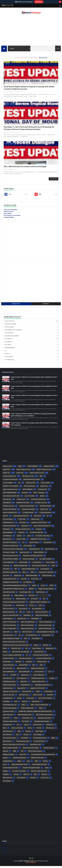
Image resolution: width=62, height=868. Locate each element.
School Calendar (37, 650)
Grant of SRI (6, 634)
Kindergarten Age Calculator (42, 723)
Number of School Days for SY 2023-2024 (14, 644)
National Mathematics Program (32, 481)
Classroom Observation (41, 614)
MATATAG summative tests (10, 574)
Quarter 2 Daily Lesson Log (23, 471)
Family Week (6, 703)
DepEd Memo (27, 617)
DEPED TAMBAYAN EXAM (10, 494)
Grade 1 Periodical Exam (10, 624)
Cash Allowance (45, 571)
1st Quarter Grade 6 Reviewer (41, 657)
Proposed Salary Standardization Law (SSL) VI (15, 587)
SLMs (29, 538)
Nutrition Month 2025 (35, 746)
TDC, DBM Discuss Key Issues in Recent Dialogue (25, 168)
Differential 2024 (27, 693)
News (26, 640)
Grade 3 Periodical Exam (10, 627)
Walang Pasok (50, 650)
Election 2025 (30, 700)
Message (28, 733)
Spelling (5, 773)
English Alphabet (19, 597)
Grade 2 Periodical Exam (46, 624)
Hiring (16, 720)
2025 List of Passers (9, 660)
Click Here (39, 2)
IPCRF (53, 567)
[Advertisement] (31, 31)
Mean (19, 733)
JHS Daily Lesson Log (28, 478)
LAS (18, 726)
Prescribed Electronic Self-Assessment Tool (43, 756)
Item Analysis (26, 723)
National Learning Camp (23, 743)
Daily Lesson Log (10, 323)
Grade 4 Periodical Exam (27, 627)
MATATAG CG (50, 726)
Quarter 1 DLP (44, 511)
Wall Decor (45, 776)
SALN (28, 763)
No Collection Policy (39, 743)
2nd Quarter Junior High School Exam (33, 557)
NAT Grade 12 (9, 344)
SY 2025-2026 (22, 521)
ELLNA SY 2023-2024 (9, 697)
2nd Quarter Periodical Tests (44, 660)
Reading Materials (8, 534)
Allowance (18, 663)
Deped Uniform (21, 690)
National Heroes (7, 743)
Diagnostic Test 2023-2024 (37, 690)
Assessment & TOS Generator (12, 217)
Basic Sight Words (37, 610)
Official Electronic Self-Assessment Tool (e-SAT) (16, 647)
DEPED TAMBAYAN (28, 491)
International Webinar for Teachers (46, 634)
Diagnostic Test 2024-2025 (10, 693)
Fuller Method (35, 620)
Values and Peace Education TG (42, 528)
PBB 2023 (6, 753)
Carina (29, 614)
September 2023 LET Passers (39, 524)
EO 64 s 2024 (35, 581)
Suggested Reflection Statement (38, 604)
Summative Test (42, 491)
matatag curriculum (49, 468)
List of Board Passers (31, 637)
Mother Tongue (39, 733)
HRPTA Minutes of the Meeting (14, 332)
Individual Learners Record (10, 723)
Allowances (29, 663)
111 (27, 657)
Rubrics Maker (8, 215)
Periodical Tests (21, 501)
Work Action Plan (8, 779)
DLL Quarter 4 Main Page (36, 534)
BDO (34, 667)
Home (4, 848)
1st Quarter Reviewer (28, 514)
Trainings (16, 776)
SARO (36, 763)
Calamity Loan (25, 677)
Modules (19, 538)
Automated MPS (23, 667)
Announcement (23, 610)
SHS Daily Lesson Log (41, 504)
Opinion (36, 647)
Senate (47, 770)
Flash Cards (32, 597)
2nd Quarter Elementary (9, 528)
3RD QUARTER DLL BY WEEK (10, 561)
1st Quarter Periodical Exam (10, 481)
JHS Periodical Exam (9, 564)
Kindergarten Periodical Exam (11, 584)
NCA (17, 736)
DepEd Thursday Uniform (39, 683)
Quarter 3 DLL (20, 475)
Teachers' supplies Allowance (39, 773)
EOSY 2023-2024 (24, 697)
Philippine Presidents (9, 756)
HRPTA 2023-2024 (9, 329)
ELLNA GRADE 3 (49, 693)
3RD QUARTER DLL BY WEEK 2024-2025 (13, 591)
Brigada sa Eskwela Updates (46, 591)
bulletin (34, 587)
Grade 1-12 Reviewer (39, 494)
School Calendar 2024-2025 (10, 770)
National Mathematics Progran (11, 640)
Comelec (52, 680)
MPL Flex (39, 730)
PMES (32, 574)
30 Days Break (7, 663)
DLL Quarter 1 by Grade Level (11, 547)
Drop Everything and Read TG (21, 518)
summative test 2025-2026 (46, 574)
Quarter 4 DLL (44, 488)
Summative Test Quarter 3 (10, 544)
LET (20, 637)
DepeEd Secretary (8, 690)
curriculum (33, 779)
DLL (19, 485)
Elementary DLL (7, 541)
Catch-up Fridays (45, 485)
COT (50, 673)
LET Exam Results (8, 521)
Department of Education (23, 504)
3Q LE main (6, 567)
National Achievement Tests (11, 557)
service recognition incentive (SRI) (12, 657)
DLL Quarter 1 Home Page (42, 538)
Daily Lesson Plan (31, 485)
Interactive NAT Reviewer (12, 338)
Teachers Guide (7, 607)
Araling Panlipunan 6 (9, 667)
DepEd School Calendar (42, 617)
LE (48, 518)
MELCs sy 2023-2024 (17, 730)
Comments (46, 306)
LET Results (22, 524)
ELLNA (38, 693)
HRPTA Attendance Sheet (25, 717)
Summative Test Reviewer (19, 773)
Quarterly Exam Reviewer (20, 760)
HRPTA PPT (6, 720)
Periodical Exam (23, 564)
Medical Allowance (21, 601)
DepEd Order (6, 597)
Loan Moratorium (46, 637)
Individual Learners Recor (45, 720)
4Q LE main (6, 577)
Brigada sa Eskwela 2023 (21, 567)
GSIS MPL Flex (36, 703)
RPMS (5, 650)
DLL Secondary (28, 547)
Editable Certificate (11, 326)
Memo (24, 574)
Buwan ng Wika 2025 (24, 673)
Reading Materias (10, 350)
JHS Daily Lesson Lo (8, 637)
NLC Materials (25, 740)
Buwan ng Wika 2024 (8, 673)
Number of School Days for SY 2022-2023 (14, 746)
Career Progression (39, 677)
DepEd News (24, 683)
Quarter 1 (6, 760)
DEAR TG (5, 518)
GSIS (16, 703)
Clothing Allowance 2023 (38, 680)
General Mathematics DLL (10, 707)
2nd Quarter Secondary (25, 660)
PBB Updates (6, 531)
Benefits (42, 498)
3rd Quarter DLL (48, 544)
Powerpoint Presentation (28, 511)
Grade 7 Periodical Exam (10, 630)
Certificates (21, 534)
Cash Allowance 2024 (9, 594)
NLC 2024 (26, 736)
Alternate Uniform (42, 663)
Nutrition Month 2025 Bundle (10, 750)
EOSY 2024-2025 (38, 697)
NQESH (53, 740)
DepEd (7, 64)
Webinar (5, 654)
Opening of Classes (49, 750)
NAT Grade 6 (8, 347)
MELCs (5, 730)
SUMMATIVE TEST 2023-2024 (38, 541)
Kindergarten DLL (8, 726)
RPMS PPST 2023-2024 (37, 760)
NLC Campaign (37, 736)
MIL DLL (30, 730)
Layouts (26, 726)
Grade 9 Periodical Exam (45, 630)
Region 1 (20, 763)
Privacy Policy (6, 854)
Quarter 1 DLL (7, 475)
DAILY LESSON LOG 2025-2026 (11, 498)
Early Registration (8, 700)
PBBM (15, 753)
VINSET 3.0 (8, 356)
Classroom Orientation (29, 561)
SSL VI (5, 766)
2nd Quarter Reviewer (46, 508)
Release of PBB (21, 541)
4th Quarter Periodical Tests (23, 531)
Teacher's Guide (34, 544)
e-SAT (40, 607)
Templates (6, 776)
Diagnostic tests (22, 620)
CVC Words (13, 677)
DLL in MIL (24, 581)
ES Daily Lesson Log (8, 508)
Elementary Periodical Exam (39, 567)
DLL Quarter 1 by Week (9, 554)
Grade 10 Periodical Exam (28, 624)
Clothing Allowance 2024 (10, 581)
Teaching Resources (34, 551)
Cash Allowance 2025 (25, 594)
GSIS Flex (25, 703)
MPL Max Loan (50, 730)
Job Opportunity (37, 564)
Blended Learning (22, 670)
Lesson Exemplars (8, 485)
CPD (21, 614)
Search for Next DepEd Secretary (31, 770)
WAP (36, 776)
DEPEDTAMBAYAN (33, 468)
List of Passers (7, 601)
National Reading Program (29, 571)
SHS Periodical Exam (29, 488)
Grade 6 (41, 710)
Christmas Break (7, 680)
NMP (41, 478)
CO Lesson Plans (39, 673)
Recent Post (16, 306)
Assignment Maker (9, 219)
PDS (22, 753)
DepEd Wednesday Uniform (42, 687)
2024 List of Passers (9, 610)
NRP (16, 571)
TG (6, 353)
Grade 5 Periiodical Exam (10, 710)
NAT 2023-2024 (7, 736)
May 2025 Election (8, 733)
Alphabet (31, 591)
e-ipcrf (43, 587)
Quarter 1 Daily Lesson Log (44, 471)
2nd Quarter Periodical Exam (27, 508)
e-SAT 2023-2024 (9, 359)
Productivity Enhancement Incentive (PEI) (14, 604)
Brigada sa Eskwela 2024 (38, 670)
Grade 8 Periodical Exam (27, 630)
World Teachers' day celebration (21, 654)
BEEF (41, 667)
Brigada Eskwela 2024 (9, 614)
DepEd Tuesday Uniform (9, 687)
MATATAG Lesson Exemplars (11, 488)
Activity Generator (9, 213)
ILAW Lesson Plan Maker (10, 211)
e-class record (45, 779)
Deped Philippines (8, 620)
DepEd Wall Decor (25, 687)
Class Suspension (22, 680)
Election (19, 700)
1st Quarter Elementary (45, 514)
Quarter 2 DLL (7, 471)
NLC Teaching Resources (40, 740)
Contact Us (5, 850)
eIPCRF (51, 587)
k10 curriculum (9, 361)
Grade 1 (24, 707)
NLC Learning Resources (10, 740)
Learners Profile (37, 726)
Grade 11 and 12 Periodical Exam (39, 707)
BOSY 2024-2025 (8, 670)
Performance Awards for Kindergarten (13, 551)
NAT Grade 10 (9, 341)
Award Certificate (50, 551)
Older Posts (54, 181)
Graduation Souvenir (8, 713)
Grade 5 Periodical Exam (28, 710)
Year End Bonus (21, 779)
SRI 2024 (45, 763)
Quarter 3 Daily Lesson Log (37, 475)
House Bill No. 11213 (28, 720)
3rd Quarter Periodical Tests (38, 501)
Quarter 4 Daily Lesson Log (10, 491)
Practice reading (50, 564)
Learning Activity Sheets (10, 478)
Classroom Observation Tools (11, 617)
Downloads (25, 494)
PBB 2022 (45, 647)
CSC (4, 677)
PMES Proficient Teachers (35, 753)
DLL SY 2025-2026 (30, 498)
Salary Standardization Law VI (19, 766)
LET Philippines (28, 584)
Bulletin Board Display (32, 577)
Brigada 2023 (17, 577)
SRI (26, 650)
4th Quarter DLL (7, 501)
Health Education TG (8, 524)
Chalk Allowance (40, 594)
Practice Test (23, 756)
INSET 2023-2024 (9, 335)
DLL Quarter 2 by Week (45, 561)
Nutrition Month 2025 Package (31, 750)
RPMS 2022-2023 (16, 650)
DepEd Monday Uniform (9, 683)
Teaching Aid (25, 528)
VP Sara (31, 607)
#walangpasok (7, 504)
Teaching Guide (20, 607)
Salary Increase (35, 521)
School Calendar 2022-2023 (39, 766)
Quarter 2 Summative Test (10, 514)
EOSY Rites (50, 697)
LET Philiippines (7, 538)
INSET (16, 634)
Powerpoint (39, 531)
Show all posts (43, 58)
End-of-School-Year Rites (45, 700)
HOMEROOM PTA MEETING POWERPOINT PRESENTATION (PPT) (35, 713)
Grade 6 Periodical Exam (45, 627)
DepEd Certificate (24, 554)
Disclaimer (5, 852)
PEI (44, 601)
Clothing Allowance (47, 577)
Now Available (36, 640)
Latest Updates (10, 105)
